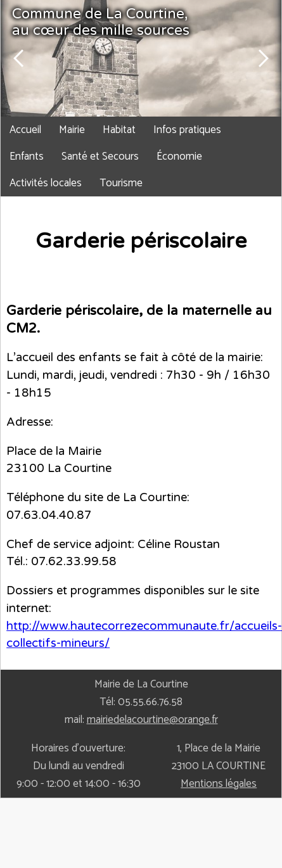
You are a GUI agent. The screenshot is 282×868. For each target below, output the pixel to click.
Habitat (119, 130)
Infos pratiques (187, 130)
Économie (179, 156)
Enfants (27, 156)
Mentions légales (219, 784)
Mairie (72, 130)
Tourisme (121, 183)
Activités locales (46, 183)
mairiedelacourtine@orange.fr (152, 720)
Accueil (25, 130)
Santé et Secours (100, 156)
